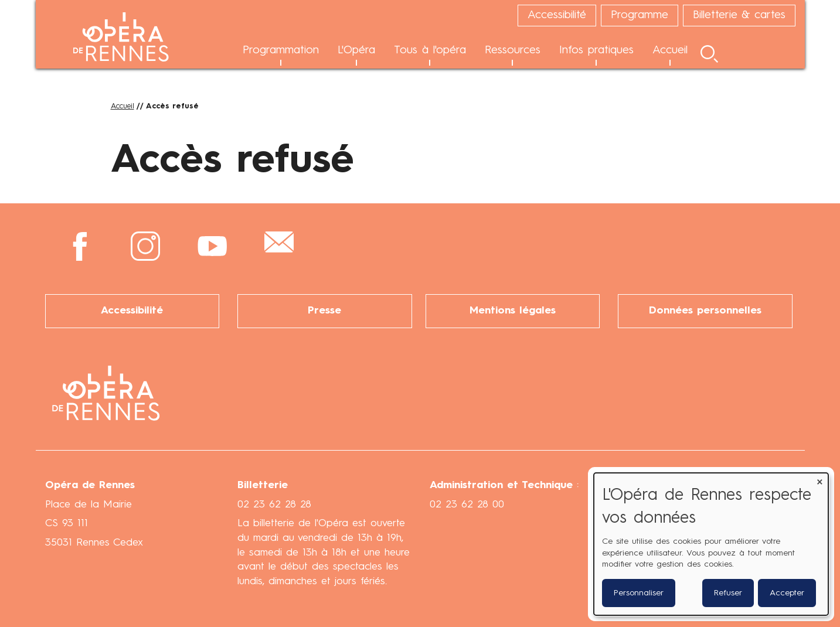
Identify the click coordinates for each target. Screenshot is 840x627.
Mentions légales (513, 311)
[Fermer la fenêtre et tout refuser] (819, 480)
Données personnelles (705, 311)
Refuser (728, 593)
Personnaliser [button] (639, 593)
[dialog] (711, 544)
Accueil (123, 106)
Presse (324, 311)
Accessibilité (132, 311)
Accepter (787, 593)
